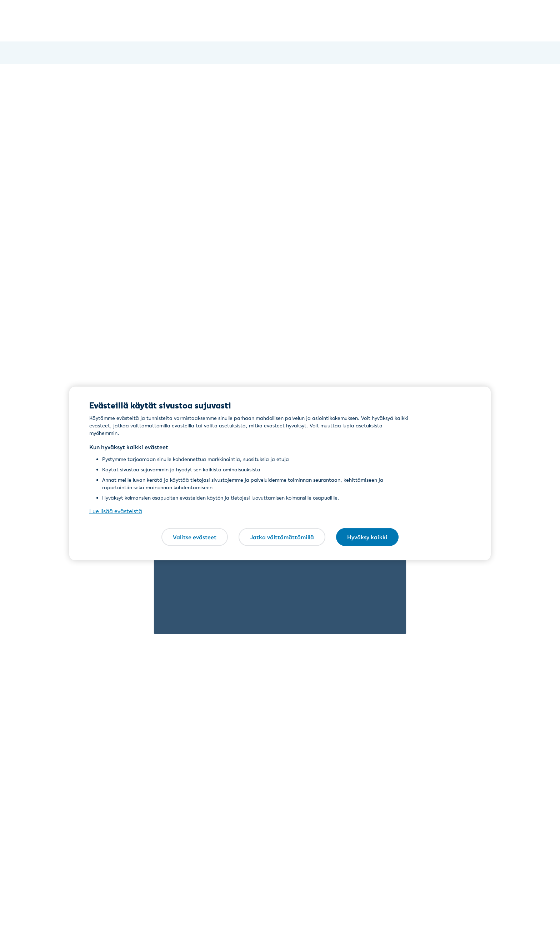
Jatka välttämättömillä (282, 537)
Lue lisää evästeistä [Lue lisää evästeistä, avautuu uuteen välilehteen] (116, 511)
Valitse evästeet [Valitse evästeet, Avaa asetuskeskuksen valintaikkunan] (195, 537)
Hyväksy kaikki (367, 537)
